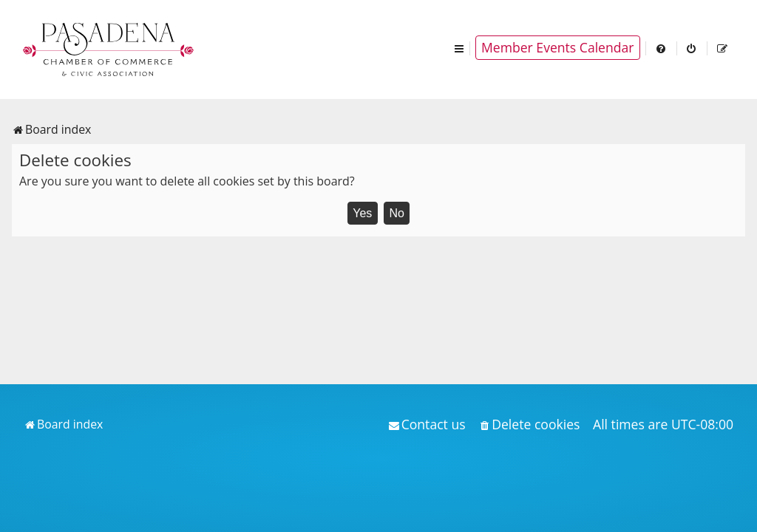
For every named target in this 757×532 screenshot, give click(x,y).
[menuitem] (662, 48)
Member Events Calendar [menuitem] (558, 47)
